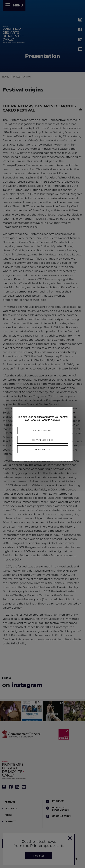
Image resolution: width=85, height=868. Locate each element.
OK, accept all (42, 430)
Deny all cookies (42, 440)
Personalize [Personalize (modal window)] (42, 449)
